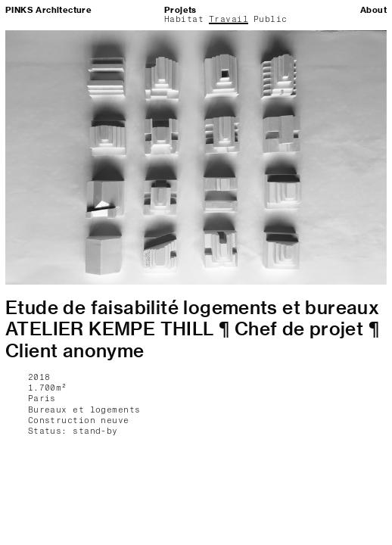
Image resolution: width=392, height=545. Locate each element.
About (373, 10)
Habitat (184, 19)
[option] (196, 157)
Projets (180, 10)
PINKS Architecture (48, 10)
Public (271, 19)
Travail (229, 19)
